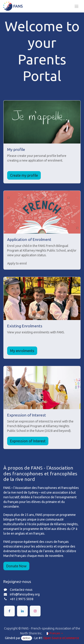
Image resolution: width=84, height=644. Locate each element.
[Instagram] (35, 611)
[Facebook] (9, 611)
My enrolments (22, 351)
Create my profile (24, 175)
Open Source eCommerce (61, 638)
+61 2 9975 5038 (22, 599)
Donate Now (16, 566)
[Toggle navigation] (76, 6)
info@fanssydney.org (25, 594)
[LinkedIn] (22, 611)
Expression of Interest (28, 441)
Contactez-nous (21, 590)
